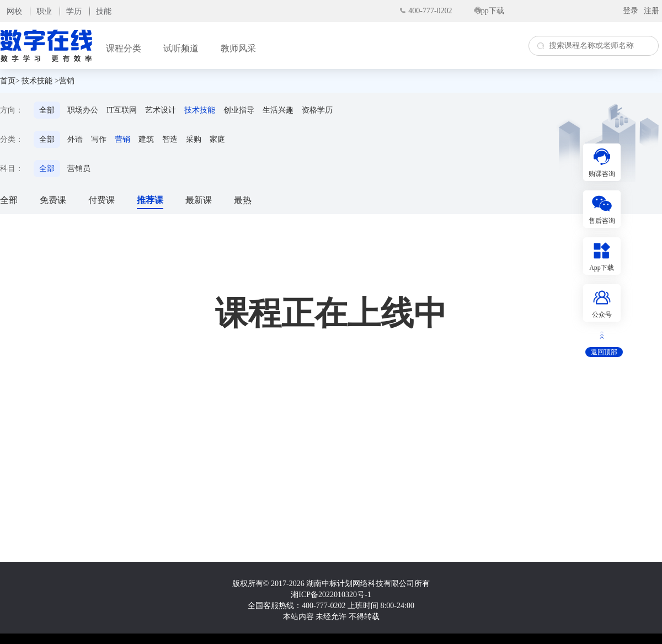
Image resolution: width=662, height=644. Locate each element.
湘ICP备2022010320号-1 (331, 595)
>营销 (65, 81)
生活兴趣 (278, 110)
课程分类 (124, 48)
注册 (652, 11)
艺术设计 (161, 110)
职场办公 (83, 110)
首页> (10, 81)
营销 (122, 139)
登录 (631, 11)
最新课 (199, 200)
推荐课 (150, 200)
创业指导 (239, 110)
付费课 (102, 200)
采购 (194, 139)
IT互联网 (122, 110)
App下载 (490, 11)
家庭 (217, 139)
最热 (243, 200)
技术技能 (37, 81)
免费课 (53, 200)
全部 (47, 110)
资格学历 (317, 110)
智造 (170, 139)
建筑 (146, 139)
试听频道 (181, 48)
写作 (99, 139)
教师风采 (238, 48)
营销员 (79, 169)
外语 (75, 139)
